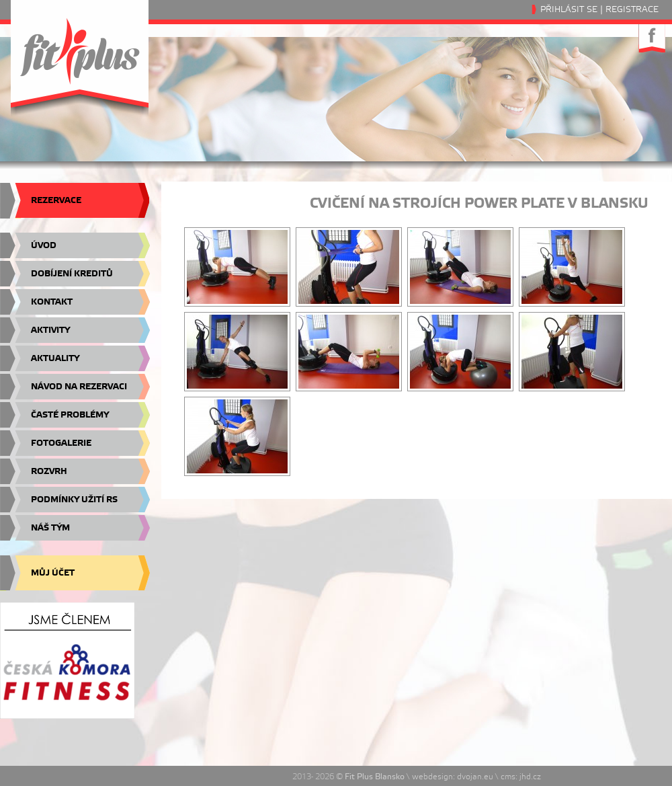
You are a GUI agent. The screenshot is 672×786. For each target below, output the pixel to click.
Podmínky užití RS (74, 500)
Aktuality (55, 358)
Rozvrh (49, 471)
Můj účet (53, 573)
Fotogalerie (61, 443)
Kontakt (52, 302)
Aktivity (50, 330)
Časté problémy (70, 415)
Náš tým (50, 528)
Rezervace (56, 200)
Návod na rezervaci (79, 387)
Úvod (44, 245)
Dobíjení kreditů (72, 274)
